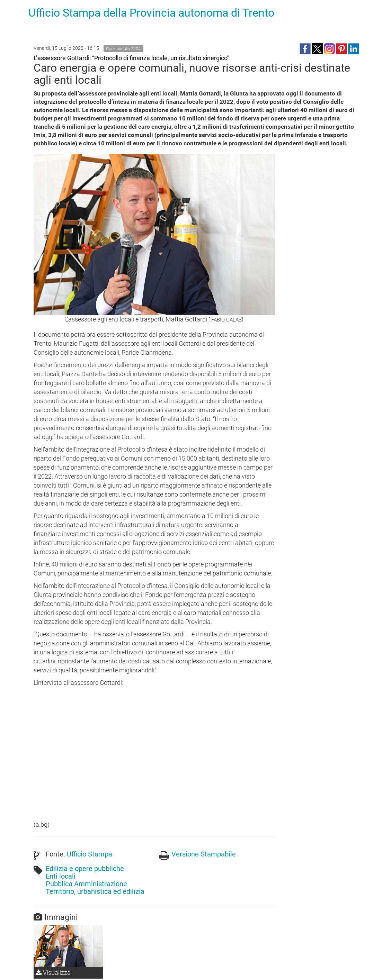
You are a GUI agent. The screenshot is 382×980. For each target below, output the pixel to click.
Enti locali (61, 876)
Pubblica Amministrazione (86, 884)
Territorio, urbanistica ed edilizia (95, 891)
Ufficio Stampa (90, 854)
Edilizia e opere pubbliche (85, 869)
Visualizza (53, 973)
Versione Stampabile (204, 854)
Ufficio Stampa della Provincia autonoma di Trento (151, 13)
